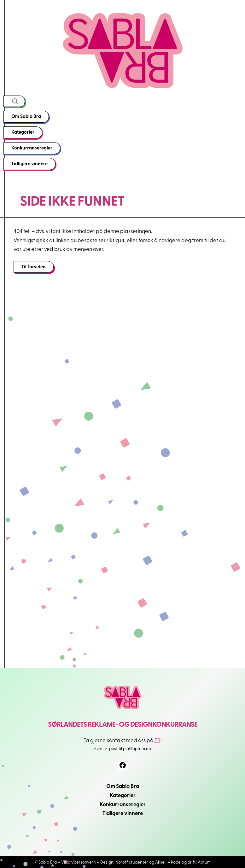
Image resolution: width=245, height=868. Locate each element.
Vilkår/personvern (79, 862)
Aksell (161, 862)
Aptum (204, 862)
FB (157, 740)
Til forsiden (34, 267)
